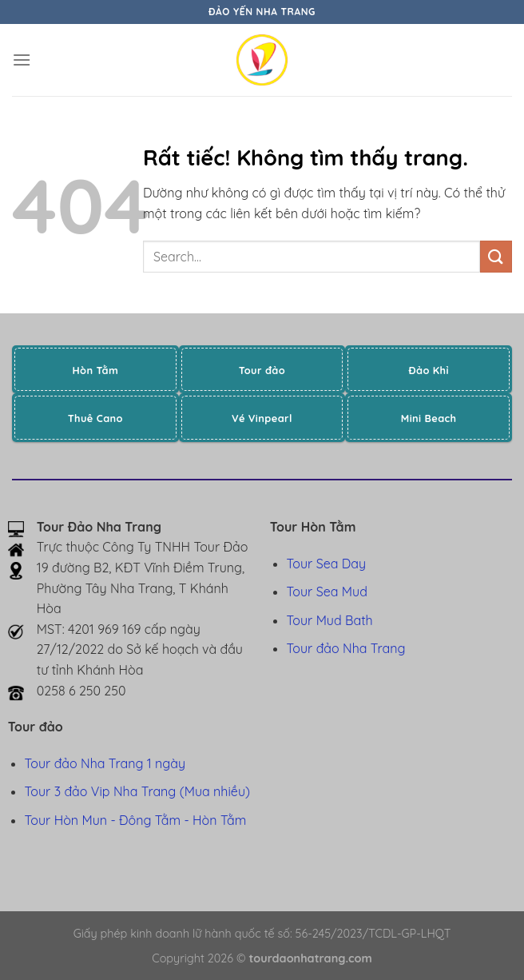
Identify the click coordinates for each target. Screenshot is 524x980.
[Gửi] (496, 256)
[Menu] (22, 60)
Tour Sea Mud (327, 592)
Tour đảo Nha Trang (346, 648)
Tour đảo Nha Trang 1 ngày (105, 763)
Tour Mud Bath (330, 620)
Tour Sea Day (327, 564)
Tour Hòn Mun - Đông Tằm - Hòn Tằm (136, 820)
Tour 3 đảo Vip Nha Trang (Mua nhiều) (137, 791)
